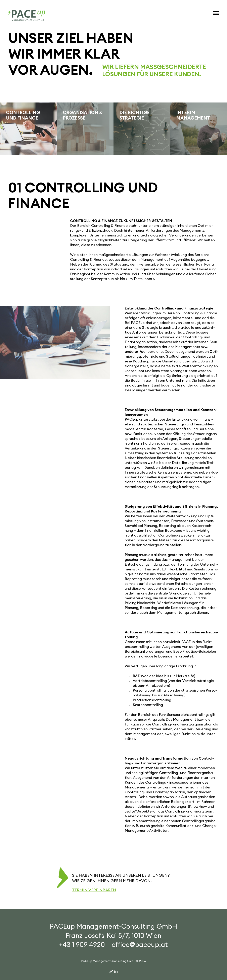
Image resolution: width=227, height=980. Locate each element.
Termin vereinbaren (94, 890)
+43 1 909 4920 (82, 944)
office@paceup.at (140, 944)
